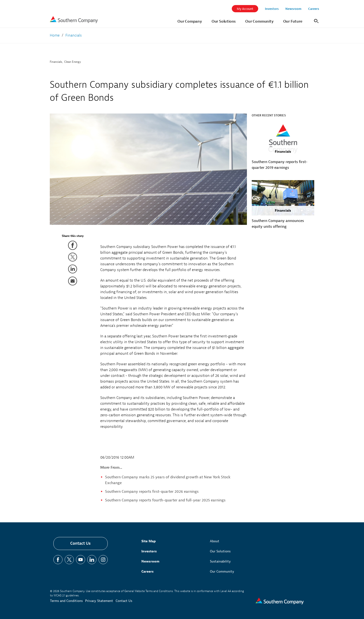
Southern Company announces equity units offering (278, 224)
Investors (149, 551)
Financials (56, 62)
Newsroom (150, 561)
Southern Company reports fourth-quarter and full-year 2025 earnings (165, 500)
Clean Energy (73, 62)
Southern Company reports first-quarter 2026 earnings (152, 492)
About (215, 541)
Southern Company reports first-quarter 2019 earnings (280, 165)
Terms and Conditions (66, 601)
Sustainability (220, 561)
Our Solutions (220, 551)
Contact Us (80, 543)
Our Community (222, 572)
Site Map (149, 541)
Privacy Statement (99, 601)
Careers (147, 572)
